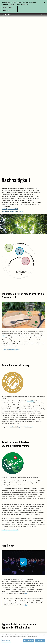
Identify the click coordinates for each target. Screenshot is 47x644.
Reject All (40, 641)
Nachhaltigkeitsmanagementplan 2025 (13, 211)
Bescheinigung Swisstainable (10, 530)
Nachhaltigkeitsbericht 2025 (10, 209)
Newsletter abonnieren (7, 9)
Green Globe (30, 401)
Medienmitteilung (15, 427)
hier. (27, 594)
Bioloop (4, 336)
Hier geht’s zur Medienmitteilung (11, 350)
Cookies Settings (6, 641)
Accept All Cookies (28, 641)
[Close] (44, 635)
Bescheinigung (29, 427)
